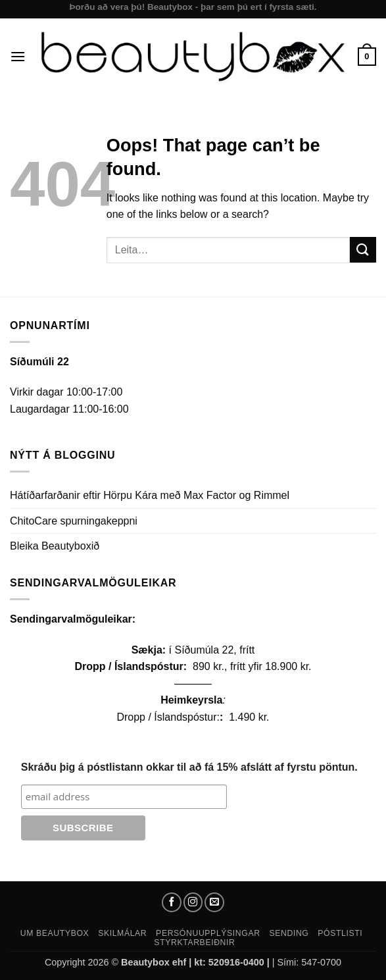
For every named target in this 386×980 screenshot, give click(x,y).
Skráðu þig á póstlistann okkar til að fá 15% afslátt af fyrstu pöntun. (189, 767)
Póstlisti (340, 933)
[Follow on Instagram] (193, 902)
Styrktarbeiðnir (194, 942)
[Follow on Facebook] (172, 902)
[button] (18, 56)
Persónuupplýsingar (208, 933)
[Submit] (363, 250)
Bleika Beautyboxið (55, 546)
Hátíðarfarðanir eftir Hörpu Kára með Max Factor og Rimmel (150, 495)
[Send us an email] (214, 902)
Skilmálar (122, 933)
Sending (289, 933)
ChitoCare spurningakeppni (74, 521)
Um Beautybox (55, 933)
